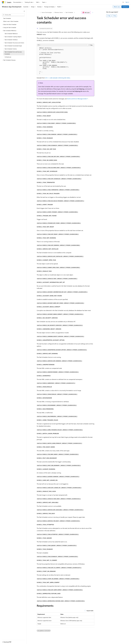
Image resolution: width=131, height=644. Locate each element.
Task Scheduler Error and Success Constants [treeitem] (13, 53)
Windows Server (59, 12)
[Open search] (123, 2)
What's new (117, 7)
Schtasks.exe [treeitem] (8, 57)
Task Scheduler (69, 12)
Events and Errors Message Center (77, 99)
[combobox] (13, 15)
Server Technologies (47, 12)
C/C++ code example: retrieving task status (58, 78)
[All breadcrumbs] (38, 13)
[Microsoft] (3, 2)
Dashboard (125, 7)
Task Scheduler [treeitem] (7, 18)
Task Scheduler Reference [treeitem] (11, 34)
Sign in (127, 2)
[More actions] (93, 13)
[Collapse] (24, 11)
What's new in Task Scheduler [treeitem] (11, 21)
